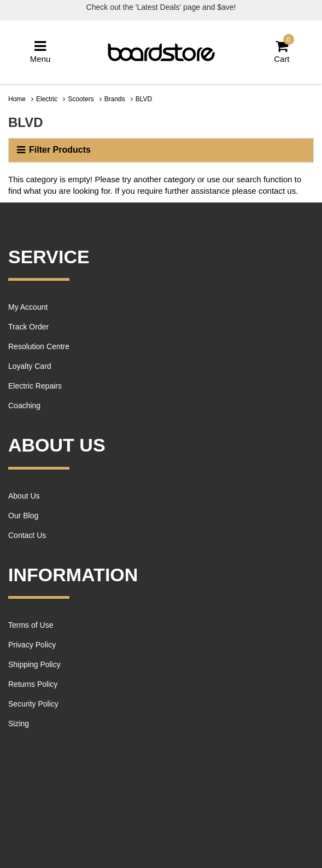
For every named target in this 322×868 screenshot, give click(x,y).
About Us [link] (24, 496)
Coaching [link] (24, 406)
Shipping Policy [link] (34, 664)
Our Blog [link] (23, 516)
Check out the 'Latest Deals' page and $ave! (161, 7)
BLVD (144, 99)
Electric (47, 99)
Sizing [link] (19, 724)
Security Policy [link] (33, 704)
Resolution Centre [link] (39, 346)
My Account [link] (28, 307)
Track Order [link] (28, 327)
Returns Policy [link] (33, 684)
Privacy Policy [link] (32, 645)
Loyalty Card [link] (30, 366)
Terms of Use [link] (31, 625)
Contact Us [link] (27, 535)
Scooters (81, 99)
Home (17, 99)
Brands (115, 99)
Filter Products (54, 150)
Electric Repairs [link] (35, 386)
